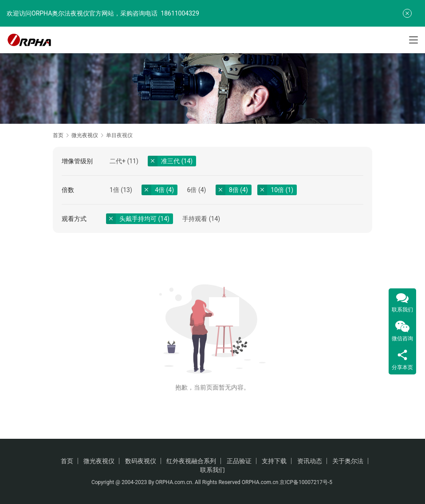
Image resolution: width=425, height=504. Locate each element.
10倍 (277, 190)
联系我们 (212, 470)
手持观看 (195, 219)
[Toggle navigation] (413, 40)
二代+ (118, 161)
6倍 (192, 190)
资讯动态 (310, 461)
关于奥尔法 (348, 461)
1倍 (114, 190)
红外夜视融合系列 (191, 461)
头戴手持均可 (138, 219)
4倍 (160, 190)
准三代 (170, 161)
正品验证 (239, 461)
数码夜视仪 (141, 461)
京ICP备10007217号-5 (307, 482)
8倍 (234, 190)
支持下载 (274, 461)
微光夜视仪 (99, 461)
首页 (58, 135)
